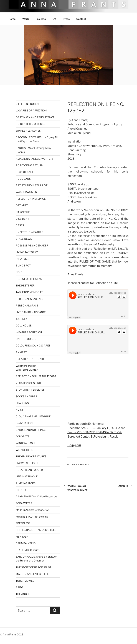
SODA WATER (24, 503)
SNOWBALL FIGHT (27, 463)
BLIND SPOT (23, 265)
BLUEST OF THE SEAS (29, 279)
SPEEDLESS (23, 523)
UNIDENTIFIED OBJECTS (30, 124)
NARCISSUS (23, 212)
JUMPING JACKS (26, 483)
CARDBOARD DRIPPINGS (31, 430)
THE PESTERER (25, 285)
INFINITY (21, 490)
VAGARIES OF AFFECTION (31, 110)
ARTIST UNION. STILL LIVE (32, 185)
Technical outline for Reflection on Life (93, 283)
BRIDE (20, 587)
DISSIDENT (22, 219)
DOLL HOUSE (24, 325)
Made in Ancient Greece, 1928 (33, 510)
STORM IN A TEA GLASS (30, 390)
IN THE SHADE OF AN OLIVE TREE (36, 530)
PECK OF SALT (24, 172)
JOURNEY (22, 319)
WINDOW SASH (25, 443)
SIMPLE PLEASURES (28, 131)
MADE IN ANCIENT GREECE (32, 574)
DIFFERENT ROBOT (27, 104)
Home (12, 19)
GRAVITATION (24, 423)
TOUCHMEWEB (25, 581)
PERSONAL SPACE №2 (29, 299)
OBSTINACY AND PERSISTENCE (35, 117)
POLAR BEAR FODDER (29, 470)
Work (26, 19)
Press (66, 19)
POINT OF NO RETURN (29, 165)
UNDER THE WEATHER (30, 232)
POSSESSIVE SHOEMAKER (32, 245)
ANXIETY (21, 352)
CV (54, 19)
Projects (41, 19)
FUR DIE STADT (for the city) (32, 517)
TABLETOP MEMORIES (30, 292)
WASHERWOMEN (26, 192)
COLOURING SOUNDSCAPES (33, 345)
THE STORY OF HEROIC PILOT (34, 567)
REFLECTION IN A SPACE (31, 199)
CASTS (20, 225)
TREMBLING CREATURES (31, 456)
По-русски (74, 445)
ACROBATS (23, 436)
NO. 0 (19, 272)
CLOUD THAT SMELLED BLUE (33, 416)
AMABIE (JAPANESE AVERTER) (34, 159)
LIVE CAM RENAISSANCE (31, 312)
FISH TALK (22, 537)
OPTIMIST (22, 205)
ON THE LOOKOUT (27, 339)
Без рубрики (81, 465)
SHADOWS (22, 403)
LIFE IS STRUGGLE (27, 476)
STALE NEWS (24, 239)
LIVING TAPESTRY (27, 252)
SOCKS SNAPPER (26, 396)
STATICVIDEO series (28, 550)
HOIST (20, 410)
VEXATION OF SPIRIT (29, 383)
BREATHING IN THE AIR (30, 359)
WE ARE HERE (24, 450)
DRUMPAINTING (26, 543)
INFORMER (22, 259)
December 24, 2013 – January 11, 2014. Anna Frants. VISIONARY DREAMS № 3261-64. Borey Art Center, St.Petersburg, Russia (96, 432)
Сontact (81, 19)
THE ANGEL (23, 594)
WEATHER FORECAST (29, 332)
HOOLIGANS (23, 179)
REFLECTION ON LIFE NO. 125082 (36, 376)
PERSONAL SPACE (27, 305)
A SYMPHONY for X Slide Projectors (36, 496)
